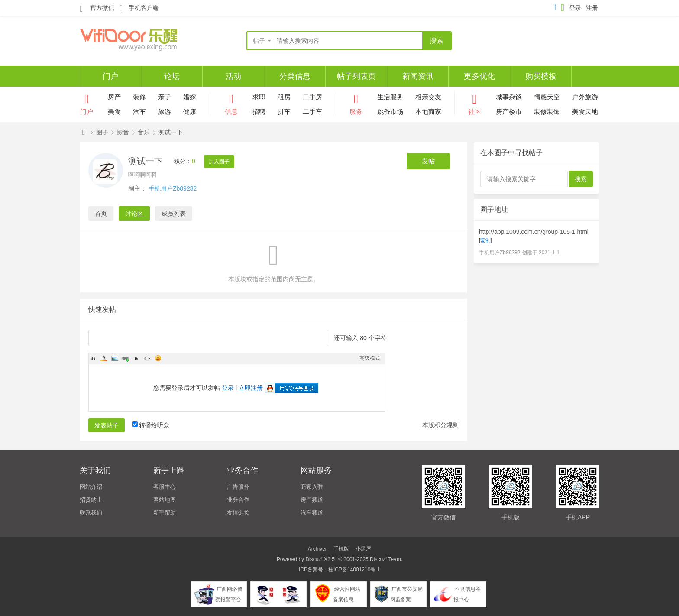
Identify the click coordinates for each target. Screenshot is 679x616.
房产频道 (312, 500)
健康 (190, 112)
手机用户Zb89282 (173, 188)
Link (126, 358)
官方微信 (97, 8)
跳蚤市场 (390, 112)
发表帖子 (107, 425)
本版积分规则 (440, 425)
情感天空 (547, 97)
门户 (110, 76)
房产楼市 (509, 112)
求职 (259, 97)
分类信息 (295, 76)
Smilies (158, 358)
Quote (136, 358)
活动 (233, 76)
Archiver (317, 549)
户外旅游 (585, 97)
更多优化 (479, 76)
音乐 (144, 132)
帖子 (259, 41)
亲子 (165, 97)
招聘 (259, 112)
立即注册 (251, 388)
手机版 (341, 549)
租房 (284, 97)
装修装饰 (547, 112)
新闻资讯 (418, 76)
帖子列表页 (356, 76)
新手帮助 (165, 513)
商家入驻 (312, 487)
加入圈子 (219, 162)
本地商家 (428, 112)
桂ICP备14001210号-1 (354, 570)
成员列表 (174, 214)
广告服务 (238, 487)
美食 (114, 112)
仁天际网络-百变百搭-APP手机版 (84, 132)
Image (115, 358)
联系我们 (91, 513)
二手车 (312, 112)
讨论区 (134, 214)
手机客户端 (139, 8)
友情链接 (238, 513)
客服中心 (165, 487)
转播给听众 (151, 425)
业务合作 (238, 500)
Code (147, 358)
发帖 (428, 161)
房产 (114, 97)
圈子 (102, 132)
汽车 (139, 112)
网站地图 (165, 500)
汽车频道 (312, 513)
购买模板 (541, 76)
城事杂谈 (509, 97)
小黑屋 (363, 549)
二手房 (312, 97)
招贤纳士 (91, 500)
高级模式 (370, 358)
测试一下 (171, 132)
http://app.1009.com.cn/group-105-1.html (534, 232)
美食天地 (585, 112)
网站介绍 (91, 487)
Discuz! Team (385, 559)
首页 (101, 214)
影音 (123, 132)
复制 (485, 240)
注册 (592, 8)
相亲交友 (428, 97)
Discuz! (314, 559)
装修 (139, 97)
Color (104, 358)
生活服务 (390, 97)
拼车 (284, 112)
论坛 (172, 76)
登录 (575, 8)
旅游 (165, 112)
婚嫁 (190, 97)
